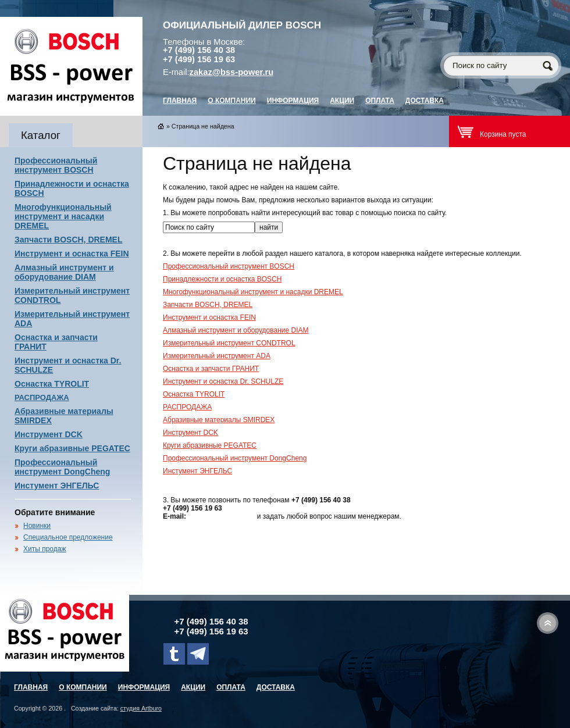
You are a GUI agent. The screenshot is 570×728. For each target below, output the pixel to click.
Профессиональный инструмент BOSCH (56, 165)
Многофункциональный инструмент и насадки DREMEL (63, 216)
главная (180, 101)
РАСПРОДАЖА (42, 397)
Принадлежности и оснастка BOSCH (222, 279)
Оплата (380, 101)
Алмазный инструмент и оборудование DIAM (64, 272)
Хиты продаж (44, 549)
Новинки (37, 526)
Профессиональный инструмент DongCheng (62, 467)
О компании (232, 101)
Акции (342, 101)
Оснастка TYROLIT (52, 384)
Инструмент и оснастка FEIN (72, 254)
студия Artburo (141, 708)
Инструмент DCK (49, 434)
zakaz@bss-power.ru (232, 72)
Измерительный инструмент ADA (217, 356)
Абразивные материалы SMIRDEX (219, 420)
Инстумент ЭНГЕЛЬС (57, 486)
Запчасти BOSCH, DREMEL (69, 240)
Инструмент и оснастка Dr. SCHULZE (223, 381)
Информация (293, 101)
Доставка (425, 101)
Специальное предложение (68, 537)
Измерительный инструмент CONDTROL (229, 343)
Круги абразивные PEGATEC (72, 448)
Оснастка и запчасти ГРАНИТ (211, 369)
